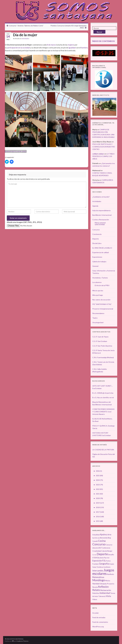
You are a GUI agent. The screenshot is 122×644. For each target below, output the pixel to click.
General (95, 266)
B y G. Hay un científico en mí (103, 397)
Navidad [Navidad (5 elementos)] (96, 584)
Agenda (95, 206)
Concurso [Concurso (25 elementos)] (99, 544)
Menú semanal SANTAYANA (100, 224)
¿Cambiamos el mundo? (101, 197)
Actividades (26, 39)
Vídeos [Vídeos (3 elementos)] (95, 599)
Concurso (96, 230)
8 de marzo (51, 45)
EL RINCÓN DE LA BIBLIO (102, 248)
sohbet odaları (98, 154)
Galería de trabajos (99, 262)
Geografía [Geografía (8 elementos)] (104, 564)
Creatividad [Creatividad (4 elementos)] (97, 551)
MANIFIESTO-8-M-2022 (16, 151)
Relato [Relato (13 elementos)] (96, 590)
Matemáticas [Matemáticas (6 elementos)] (98, 577)
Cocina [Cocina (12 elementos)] (102, 541)
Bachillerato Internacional (102, 215)
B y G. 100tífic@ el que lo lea (103, 393)
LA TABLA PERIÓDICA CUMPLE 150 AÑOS (103, 156)
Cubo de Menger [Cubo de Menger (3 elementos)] (107, 551)
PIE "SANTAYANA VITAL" (102, 304)
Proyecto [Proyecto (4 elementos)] (111, 584)
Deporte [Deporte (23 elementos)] (102, 554)
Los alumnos (97, 282)
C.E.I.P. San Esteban (100, 341)
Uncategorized (98, 322)
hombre (84, 48)
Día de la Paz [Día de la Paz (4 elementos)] (102, 558)
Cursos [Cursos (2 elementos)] (94, 555)
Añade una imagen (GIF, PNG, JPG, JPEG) (24, 222)
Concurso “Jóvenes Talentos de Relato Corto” (26, 26)
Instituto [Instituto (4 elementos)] (107, 567)
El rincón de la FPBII (102, 285)
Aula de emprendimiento (102, 210)
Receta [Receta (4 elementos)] (95, 587)
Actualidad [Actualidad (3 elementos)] (96, 535)
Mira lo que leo (98, 291)
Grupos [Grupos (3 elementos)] (112, 564)
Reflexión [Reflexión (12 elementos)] (103, 587)
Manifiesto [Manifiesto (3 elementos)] (110, 574)
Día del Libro (97, 243)
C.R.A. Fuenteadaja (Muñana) (103, 357)
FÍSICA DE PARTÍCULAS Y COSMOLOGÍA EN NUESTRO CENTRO (104, 147)
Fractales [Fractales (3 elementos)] (95, 564)
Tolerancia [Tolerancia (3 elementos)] (102, 596)
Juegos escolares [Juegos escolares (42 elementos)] (103, 572)
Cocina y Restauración (101, 220)
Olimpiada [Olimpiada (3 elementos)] (103, 584)
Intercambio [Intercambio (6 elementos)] (98, 571)
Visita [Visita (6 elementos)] (108, 596)
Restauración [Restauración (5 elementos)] (106, 590)
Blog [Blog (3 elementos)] (109, 538)
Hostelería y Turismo (100, 278)
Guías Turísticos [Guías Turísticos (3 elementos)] (98, 567)
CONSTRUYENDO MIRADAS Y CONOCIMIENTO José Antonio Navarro (103, 412)
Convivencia (97, 234)
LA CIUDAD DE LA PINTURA (103, 450)
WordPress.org (98, 627)
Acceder (96, 613)
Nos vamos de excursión (101, 300)
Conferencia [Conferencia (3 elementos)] (106, 548)
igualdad (72, 48)
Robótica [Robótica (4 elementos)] (96, 593)
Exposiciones (97, 257)
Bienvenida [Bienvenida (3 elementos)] (104, 538)
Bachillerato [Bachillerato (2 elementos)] (96, 538)
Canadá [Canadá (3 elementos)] (95, 541)
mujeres (71, 45)
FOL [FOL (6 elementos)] (104, 561)
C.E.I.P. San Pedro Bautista (102, 346)
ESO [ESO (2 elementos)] (108, 558)
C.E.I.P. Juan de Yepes (100, 337)
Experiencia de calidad (101, 252)
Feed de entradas (99, 617)
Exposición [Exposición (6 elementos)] (97, 561)
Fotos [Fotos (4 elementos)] (108, 561)
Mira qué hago (98, 295)
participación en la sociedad (18, 48)
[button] (18, 73)
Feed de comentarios (100, 622)
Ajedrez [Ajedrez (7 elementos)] (104, 534)
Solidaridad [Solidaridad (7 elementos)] (105, 593)
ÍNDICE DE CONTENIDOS (104, 41)
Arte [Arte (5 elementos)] (109, 535)
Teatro (95, 318)
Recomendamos (98, 313)
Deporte (96, 239)
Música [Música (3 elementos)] (108, 581)
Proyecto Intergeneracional (103, 309)
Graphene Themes (22, 641)
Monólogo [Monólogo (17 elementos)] (99, 580)
